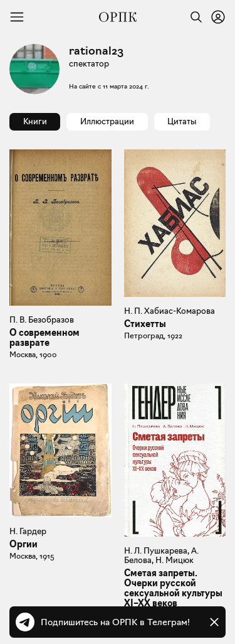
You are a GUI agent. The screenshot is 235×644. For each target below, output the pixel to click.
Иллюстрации (107, 121)
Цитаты (182, 121)
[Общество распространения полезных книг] (118, 17)
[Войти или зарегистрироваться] (218, 17)
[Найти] (193, 17)
